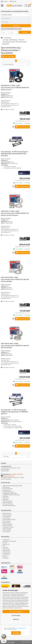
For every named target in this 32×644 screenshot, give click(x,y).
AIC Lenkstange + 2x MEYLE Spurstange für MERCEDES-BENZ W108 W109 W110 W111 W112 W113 (14, 154)
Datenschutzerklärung (8, 492)
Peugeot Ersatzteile (8, 524)
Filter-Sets (5, 547)
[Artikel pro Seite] (16, 456)
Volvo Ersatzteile (7, 530)
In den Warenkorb (22, 127)
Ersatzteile (8, 38)
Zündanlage (6, 558)
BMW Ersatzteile (7, 513)
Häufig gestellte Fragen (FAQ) (10, 493)
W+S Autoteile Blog (7, 502)
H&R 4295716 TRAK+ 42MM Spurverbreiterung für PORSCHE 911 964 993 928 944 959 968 (15, 345)
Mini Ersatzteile (7, 521)
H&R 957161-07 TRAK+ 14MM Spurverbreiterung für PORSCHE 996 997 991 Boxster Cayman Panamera (15, 213)
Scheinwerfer (6, 555)
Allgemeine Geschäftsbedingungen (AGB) (12, 486)
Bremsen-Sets (6, 544)
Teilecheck (5, 499)
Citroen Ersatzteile (7, 515)
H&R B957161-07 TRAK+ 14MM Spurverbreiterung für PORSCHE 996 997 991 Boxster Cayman (15, 88)
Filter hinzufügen (8, 56)
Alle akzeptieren (16, 611)
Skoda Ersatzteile (7, 529)
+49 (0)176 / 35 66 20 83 (17, 474)
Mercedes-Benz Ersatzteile (9, 519)
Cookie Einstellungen (8, 489)
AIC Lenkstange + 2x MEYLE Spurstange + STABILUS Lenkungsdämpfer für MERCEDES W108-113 (15, 412)
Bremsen (5, 543)
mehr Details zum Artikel (8, 109)
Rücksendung (6, 498)
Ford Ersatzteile (7, 518)
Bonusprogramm (7, 490)
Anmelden (16, 633)
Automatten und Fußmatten (10, 541)
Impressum (6, 496)
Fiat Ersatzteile (6, 516)
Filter (4, 546)
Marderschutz (6, 549)
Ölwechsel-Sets (7, 550)
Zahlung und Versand (8, 504)
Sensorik (5, 556)
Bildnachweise (6, 487)
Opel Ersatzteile (7, 522)
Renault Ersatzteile (7, 526)
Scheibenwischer (7, 553)
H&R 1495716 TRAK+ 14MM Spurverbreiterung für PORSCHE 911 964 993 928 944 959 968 (15, 279)
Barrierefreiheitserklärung (9, 505)
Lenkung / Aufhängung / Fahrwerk (13, 40)
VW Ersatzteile (6, 532)
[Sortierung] (16, 64)
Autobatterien (6, 540)
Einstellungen (16, 615)
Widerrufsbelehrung (8, 501)
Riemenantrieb (6, 552)
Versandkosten (27, 121)
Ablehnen (16, 619)
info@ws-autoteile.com (9, 476)
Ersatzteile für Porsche (8, 527)
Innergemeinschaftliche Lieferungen (11, 495)
